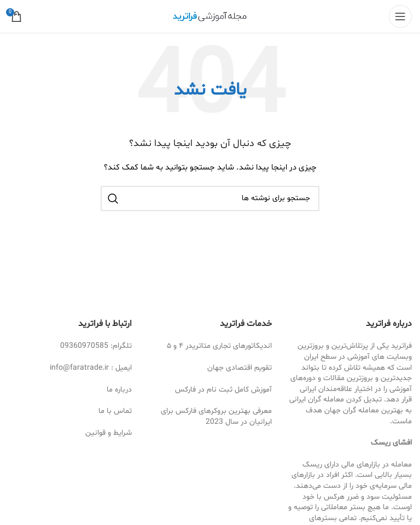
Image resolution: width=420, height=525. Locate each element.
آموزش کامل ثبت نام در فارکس (223, 390)
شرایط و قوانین (109, 433)
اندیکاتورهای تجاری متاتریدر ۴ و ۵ (219, 346)
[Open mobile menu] (400, 16)
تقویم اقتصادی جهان (240, 368)
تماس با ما (115, 411)
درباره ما (119, 390)
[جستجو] (210, 199)
